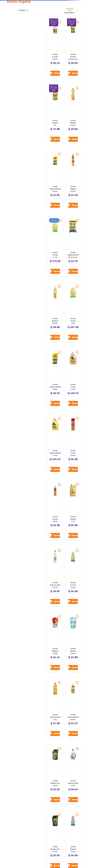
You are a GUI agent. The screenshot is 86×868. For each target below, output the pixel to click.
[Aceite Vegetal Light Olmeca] (55, 576)
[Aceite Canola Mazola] (55, 47)
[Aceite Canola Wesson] (55, 245)
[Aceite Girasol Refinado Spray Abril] (55, 510)
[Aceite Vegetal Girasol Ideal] (73, 113)
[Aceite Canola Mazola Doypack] (73, 47)
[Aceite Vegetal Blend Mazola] (55, 444)
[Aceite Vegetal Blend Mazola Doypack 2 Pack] (73, 245)
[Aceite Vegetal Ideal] (55, 708)
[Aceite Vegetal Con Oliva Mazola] (55, 774)
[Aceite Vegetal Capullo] (55, 642)
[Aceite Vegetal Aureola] (55, 113)
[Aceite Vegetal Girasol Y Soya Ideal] (73, 179)
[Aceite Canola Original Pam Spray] (73, 444)
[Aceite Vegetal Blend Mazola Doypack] (55, 179)
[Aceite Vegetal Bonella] (73, 642)
